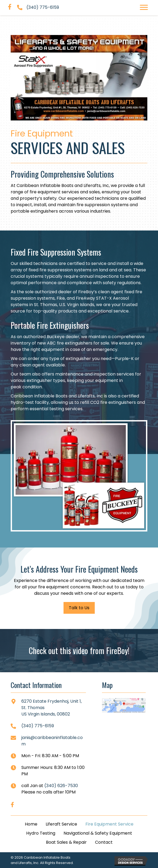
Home (31, 824)
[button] (144, 7)
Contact (104, 842)
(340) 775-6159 (43, 7)
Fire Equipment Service (109, 824)
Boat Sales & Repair (66, 842)
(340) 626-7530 (61, 786)
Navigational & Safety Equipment (98, 833)
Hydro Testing (41, 833)
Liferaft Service (61, 824)
